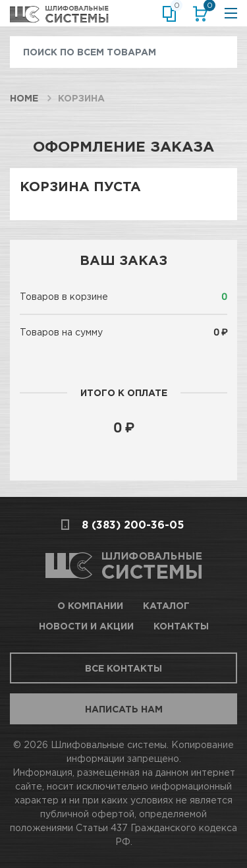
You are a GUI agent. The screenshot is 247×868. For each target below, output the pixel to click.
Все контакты (123, 668)
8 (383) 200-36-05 (133, 525)
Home (24, 98)
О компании (90, 605)
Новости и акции (86, 626)
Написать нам (124, 709)
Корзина (207, 8)
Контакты (181, 626)
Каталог (166, 605)
